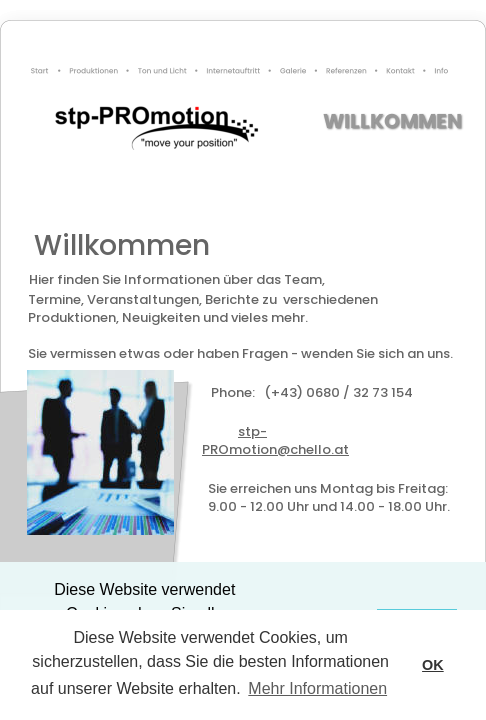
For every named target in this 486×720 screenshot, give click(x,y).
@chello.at (385, 449)
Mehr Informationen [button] (317, 688)
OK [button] (433, 665)
